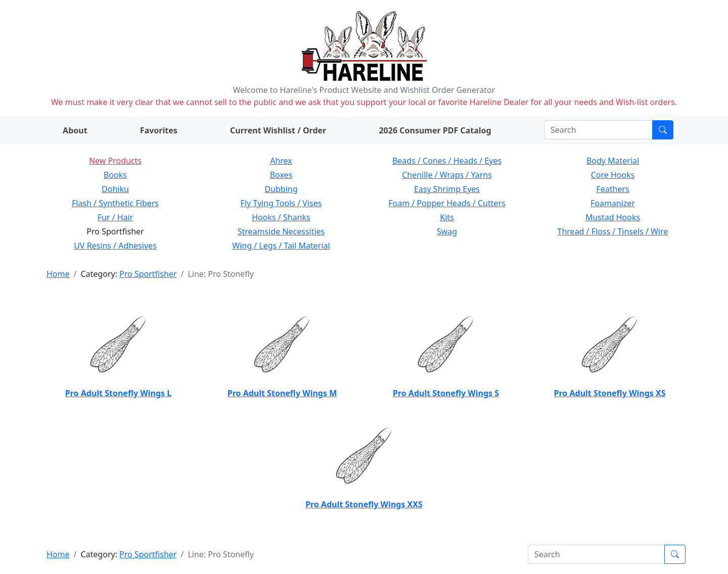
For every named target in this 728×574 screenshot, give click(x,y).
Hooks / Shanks (281, 217)
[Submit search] (663, 130)
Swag (447, 231)
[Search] (598, 130)
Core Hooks (613, 175)
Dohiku (115, 189)
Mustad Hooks (613, 217)
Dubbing (281, 189)
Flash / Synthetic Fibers (115, 203)
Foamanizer (613, 203)
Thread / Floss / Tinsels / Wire (613, 231)
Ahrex (281, 161)
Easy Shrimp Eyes (447, 189)
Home (58, 274)
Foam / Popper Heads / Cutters (447, 203)
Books (115, 175)
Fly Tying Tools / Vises (281, 203)
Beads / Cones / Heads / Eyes (447, 161)
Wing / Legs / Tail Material (281, 246)
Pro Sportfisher (148, 274)
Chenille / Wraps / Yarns (447, 175)
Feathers (612, 189)
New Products (115, 161)
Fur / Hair (116, 217)
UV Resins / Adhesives (115, 246)
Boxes (281, 175)
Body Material (613, 161)
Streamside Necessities (281, 231)
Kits (447, 217)
